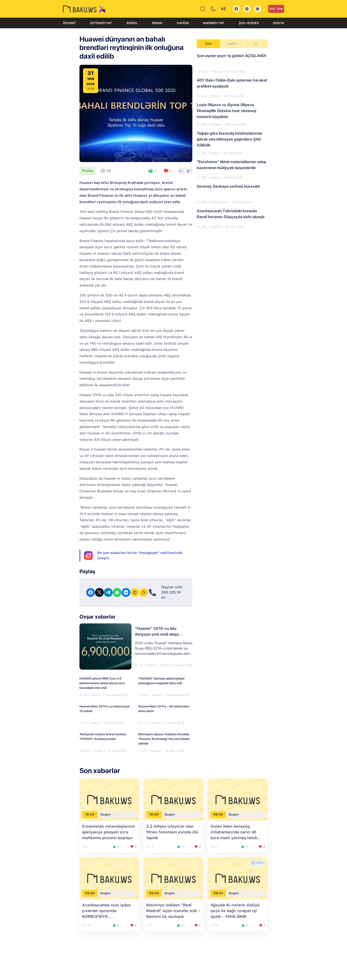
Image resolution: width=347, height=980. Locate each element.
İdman (157, 23)
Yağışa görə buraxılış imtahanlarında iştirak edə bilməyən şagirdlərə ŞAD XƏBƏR (229, 139)
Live (276, 9)
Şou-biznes (249, 23)
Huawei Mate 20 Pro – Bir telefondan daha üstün (164, 709)
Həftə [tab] (232, 44)
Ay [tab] (256, 44)
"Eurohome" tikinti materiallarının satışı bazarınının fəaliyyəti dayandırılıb (231, 165)
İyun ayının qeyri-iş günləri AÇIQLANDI (231, 56)
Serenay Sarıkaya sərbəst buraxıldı (228, 186)
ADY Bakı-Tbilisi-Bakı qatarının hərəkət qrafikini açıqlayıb (232, 83)
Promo (88, 171)
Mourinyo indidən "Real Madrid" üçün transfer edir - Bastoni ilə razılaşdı (173, 911)
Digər (215, 153)
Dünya (279, 23)
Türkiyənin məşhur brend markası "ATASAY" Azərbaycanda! (103, 736)
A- (181, 171)
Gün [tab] (208, 44)
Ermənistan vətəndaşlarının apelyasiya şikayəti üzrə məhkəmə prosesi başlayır (109, 832)
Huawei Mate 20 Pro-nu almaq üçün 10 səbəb (105, 709)
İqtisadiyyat (101, 23)
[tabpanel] (232, 141)
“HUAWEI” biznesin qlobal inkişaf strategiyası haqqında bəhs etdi (161, 681)
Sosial (132, 23)
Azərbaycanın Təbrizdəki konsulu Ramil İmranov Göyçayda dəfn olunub (231, 214)
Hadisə (183, 23)
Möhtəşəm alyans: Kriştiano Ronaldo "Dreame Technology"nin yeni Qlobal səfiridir (164, 739)
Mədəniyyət (214, 23)
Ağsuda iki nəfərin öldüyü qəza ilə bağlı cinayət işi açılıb (235, 911)
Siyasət (69, 23)
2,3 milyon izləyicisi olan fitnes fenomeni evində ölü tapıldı (172, 832)
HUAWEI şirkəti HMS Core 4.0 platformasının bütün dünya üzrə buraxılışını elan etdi (102, 683)
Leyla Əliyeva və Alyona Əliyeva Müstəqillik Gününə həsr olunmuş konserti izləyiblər (227, 111)
